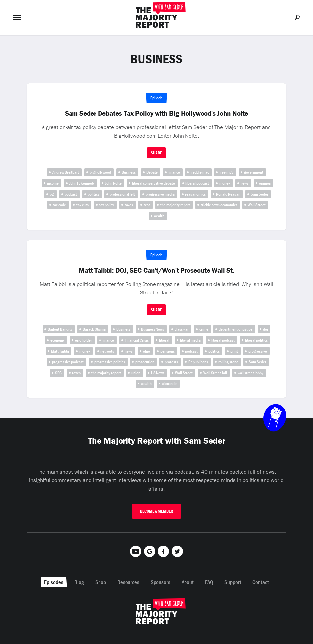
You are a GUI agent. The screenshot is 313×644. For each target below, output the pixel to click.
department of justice (236, 329)
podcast (71, 194)
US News (158, 373)
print (234, 351)
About (188, 582)
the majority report (175, 205)
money (225, 183)
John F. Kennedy (82, 183)
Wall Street (257, 205)
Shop (101, 582)
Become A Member (156, 511)
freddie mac (200, 172)
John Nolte (113, 183)
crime (204, 329)
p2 (52, 194)
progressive (258, 351)
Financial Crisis (137, 340)
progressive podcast (68, 362)
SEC (58, 373)
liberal (164, 340)
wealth (159, 216)
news (244, 183)
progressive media (160, 194)
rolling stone (228, 362)
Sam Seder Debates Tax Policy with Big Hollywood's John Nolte (156, 113)
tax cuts (83, 205)
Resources (128, 582)
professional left (122, 194)
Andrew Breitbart (66, 172)
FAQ (209, 582)
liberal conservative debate (154, 183)
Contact (261, 582)
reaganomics (195, 194)
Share (156, 153)
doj (265, 329)
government (254, 172)
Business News (153, 329)
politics (93, 194)
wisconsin (170, 384)
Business (129, 172)
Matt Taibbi (60, 351)
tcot (147, 205)
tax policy (107, 205)
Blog (79, 582)
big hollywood (100, 172)
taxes (129, 205)
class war (182, 329)
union (136, 373)
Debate (152, 172)
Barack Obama (94, 329)
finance (174, 172)
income (53, 183)
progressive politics (110, 362)
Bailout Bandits (60, 329)
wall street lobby (250, 373)
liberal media (190, 340)
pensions (168, 351)
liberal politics (256, 340)
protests (171, 362)
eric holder (84, 340)
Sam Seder (259, 194)
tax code (59, 205)
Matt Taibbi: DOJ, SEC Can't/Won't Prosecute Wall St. (156, 270)
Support (233, 582)
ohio (146, 351)
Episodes (54, 582)
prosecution (145, 362)
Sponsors (160, 582)
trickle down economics (219, 205)
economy (57, 340)
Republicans (198, 362)
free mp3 (227, 172)
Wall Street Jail (215, 373)
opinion (265, 183)
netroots (107, 351)
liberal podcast (197, 183)
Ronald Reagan (228, 194)
